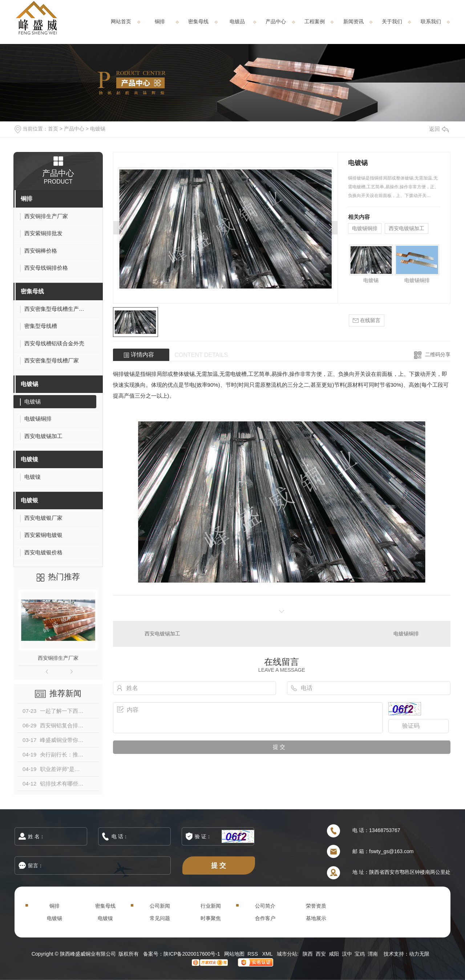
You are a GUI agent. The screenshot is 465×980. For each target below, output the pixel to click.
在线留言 (367, 320)
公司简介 (265, 906)
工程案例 (315, 21)
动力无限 (419, 954)
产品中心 (276, 21)
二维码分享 (438, 354)
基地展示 (316, 918)
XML (268, 954)
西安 (321, 954)
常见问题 (160, 918)
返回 (439, 129)
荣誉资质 (316, 906)
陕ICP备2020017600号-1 (192, 954)
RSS (253, 954)
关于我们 (392, 21)
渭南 (373, 954)
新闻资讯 (353, 21)
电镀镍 (29, 459)
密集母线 (198, 21)
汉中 (347, 954)
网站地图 (234, 954)
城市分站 (287, 954)
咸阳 (334, 954)
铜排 (160, 21)
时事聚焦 (211, 918)
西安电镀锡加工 (407, 228)
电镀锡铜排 (365, 228)
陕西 (308, 954)
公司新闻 (160, 906)
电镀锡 (98, 129)
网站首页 (121, 21)
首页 (53, 129)
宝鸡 (360, 954)
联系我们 (431, 21)
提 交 (219, 865)
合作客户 (265, 918)
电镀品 (237, 21)
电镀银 (29, 500)
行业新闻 (211, 906)
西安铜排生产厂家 (58, 658)
